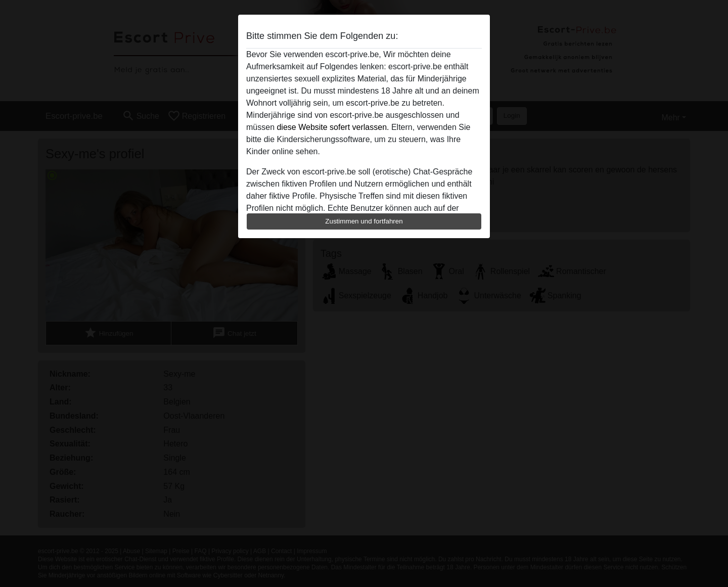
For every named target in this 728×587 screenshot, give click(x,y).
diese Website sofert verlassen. (333, 127)
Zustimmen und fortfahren (364, 221)
